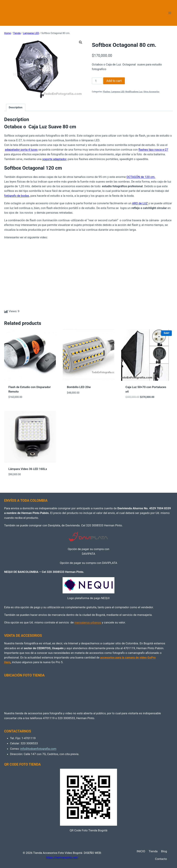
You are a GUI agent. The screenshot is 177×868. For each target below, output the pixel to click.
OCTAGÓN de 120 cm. (141, 177)
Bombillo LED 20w (79, 387)
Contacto (161, 859)
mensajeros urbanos (88, 622)
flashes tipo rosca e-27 (153, 150)
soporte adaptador (54, 159)
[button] (81, 42)
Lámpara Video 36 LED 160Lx (28, 469)
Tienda (153, 851)
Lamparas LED (118, 92)
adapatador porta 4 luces (21, 150)
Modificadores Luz (134, 92)
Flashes (107, 92)
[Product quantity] (97, 81)
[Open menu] (170, 13)
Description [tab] (16, 107)
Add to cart (114, 81)
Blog (164, 851)
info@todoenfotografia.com (38, 749)
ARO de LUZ (140, 203)
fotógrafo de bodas (17, 196)
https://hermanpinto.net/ (62, 857)
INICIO (141, 851)
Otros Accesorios (151, 92)
